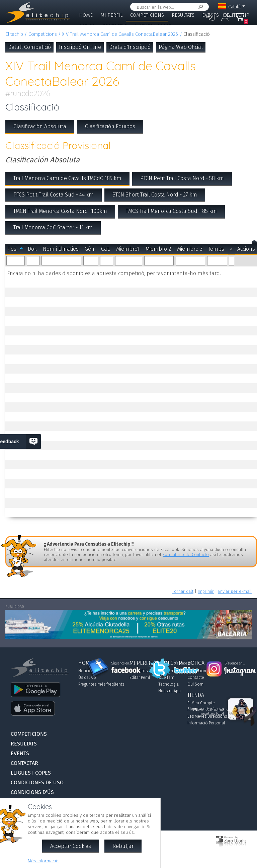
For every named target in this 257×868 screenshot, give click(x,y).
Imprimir (206, 591)
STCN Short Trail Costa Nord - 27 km (155, 195)
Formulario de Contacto (186, 555)
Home (86, 15)
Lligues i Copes (153, 27)
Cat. (106, 249)
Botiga (87, 27)
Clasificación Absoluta (40, 126)
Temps (216, 249)
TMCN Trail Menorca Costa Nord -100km (60, 211)
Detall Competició (29, 47)
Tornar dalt (183, 591)
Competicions (147, 15)
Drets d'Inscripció (130, 47)
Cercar (199, 7)
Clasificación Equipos (110, 126)
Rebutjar (123, 846)
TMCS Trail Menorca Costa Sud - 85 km (171, 211)
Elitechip (238, 15)
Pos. (12, 249)
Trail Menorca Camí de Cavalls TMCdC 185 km (67, 178)
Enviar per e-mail (235, 591)
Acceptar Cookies (71, 846)
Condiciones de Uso (37, 782)
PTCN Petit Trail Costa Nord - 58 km (182, 178)
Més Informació (43, 861)
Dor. (32, 249)
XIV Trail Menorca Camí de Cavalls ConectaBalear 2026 (120, 34)
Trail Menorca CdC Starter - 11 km (53, 227)
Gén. (90, 249)
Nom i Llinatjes (61, 249)
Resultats (183, 15)
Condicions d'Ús (32, 792)
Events (210, 15)
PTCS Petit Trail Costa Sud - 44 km (54, 195)
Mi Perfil (111, 15)
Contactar (115, 27)
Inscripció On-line (80, 47)
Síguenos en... (121, 663)
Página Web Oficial (181, 47)
